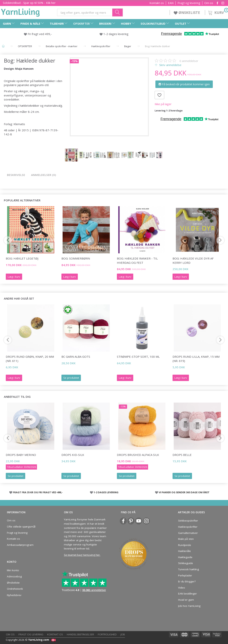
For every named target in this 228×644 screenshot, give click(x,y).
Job (123, 634)
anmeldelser (189, 61)
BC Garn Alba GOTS (76, 357)
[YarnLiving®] (20, 12)
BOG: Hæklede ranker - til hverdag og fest (137, 260)
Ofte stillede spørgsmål (21, 527)
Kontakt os (157, 3)
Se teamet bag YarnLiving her (82, 555)
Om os (209, 3)
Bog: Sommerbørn (76, 258)
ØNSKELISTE (187, 13)
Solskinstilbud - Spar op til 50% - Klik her (29, 3)
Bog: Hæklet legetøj (22, 258)
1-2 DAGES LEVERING (106, 492)
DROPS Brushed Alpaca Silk (138, 455)
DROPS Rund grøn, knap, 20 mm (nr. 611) (30, 359)
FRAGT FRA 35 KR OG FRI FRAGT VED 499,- (38, 492)
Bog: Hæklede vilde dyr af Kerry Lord (193, 260)
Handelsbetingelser (80, 634)
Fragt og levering (189, 3)
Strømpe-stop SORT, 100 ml (138, 357)
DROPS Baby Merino (21, 455)
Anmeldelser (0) (44, 175)
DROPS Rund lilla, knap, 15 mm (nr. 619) (196, 359)
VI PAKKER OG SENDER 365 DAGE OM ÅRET (184, 492)
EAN (171, 3)
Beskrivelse (16, 175)
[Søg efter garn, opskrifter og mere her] (118, 12)
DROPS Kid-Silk (73, 455)
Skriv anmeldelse (170, 65)
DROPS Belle (182, 455)
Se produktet (71, 378)
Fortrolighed (107, 634)
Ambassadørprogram (20, 545)
